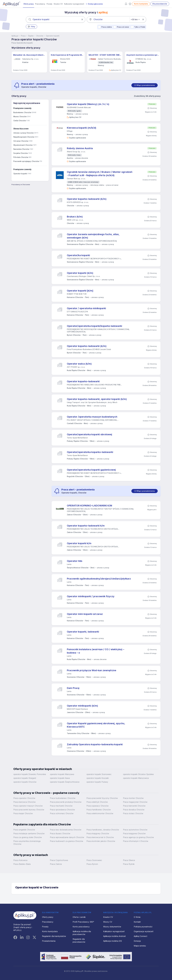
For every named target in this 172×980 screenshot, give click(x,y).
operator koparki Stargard (25, 778)
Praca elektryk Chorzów (97, 802)
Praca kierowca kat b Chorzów (100, 837)
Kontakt (137, 922)
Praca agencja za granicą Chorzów (138, 837)
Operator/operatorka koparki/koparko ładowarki (94, 326)
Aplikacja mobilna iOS (113, 941)
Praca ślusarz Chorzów (60, 833)
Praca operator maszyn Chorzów (28, 806)
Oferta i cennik (79, 917)
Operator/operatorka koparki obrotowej (89, 434)
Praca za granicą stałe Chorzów (28, 837)
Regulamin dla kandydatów (54, 936)
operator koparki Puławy (97, 782)
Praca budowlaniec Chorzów (63, 798)
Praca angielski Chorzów (24, 830)
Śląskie (31, 36)
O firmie (137, 917)
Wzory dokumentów (112, 927)
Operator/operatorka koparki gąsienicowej (91, 470)
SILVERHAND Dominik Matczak (79, 107)
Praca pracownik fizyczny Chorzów (102, 798)
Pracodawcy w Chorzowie (21, 185)
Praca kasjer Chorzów (23, 813)
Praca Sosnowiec (94, 860)
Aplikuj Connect (141, 936)
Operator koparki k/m (79, 543)
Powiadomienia (49, 941)
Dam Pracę (73, 688)
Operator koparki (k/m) (80, 273)
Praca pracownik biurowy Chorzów (29, 810)
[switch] (145, 85)
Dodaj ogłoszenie (94, 4)
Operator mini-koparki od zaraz (85, 614)
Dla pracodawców (160, 4)
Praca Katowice (20, 860)
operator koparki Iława (60, 778)
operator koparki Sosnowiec (99, 774)
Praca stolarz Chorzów (133, 813)
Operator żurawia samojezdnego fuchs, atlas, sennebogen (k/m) (93, 236)
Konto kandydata (141, 4)
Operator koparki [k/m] (80, 291)
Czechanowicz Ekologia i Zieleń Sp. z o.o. (84, 276)
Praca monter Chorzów (133, 798)
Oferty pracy (29, 4)
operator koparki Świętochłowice (65, 782)
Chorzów (40, 36)
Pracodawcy (40, 4)
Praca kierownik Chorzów (134, 806)
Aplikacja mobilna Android (114, 936)
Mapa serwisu (140, 946)
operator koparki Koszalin (98, 778)
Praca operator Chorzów (24, 798)
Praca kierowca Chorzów (24, 802)
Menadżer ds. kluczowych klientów (29, 55)
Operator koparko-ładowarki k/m (86, 526)
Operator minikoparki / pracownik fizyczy (91, 596)
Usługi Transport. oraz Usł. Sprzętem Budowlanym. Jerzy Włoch (92, 402)
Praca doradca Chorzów (134, 810)
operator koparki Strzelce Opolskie (138, 774)
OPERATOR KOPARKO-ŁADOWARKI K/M (89, 506)
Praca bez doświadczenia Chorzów (66, 830)
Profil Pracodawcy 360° (83, 922)
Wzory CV (108, 922)
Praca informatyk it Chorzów (136, 841)
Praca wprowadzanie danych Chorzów (67, 837)
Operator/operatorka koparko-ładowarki (90, 452)
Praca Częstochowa (59, 860)
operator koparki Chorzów (25, 782)
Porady (49, 4)
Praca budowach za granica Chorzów (67, 841)
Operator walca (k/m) (79, 364)
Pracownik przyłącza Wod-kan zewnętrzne (92, 670)
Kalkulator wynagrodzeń (74, 4)
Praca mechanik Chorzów (61, 806)
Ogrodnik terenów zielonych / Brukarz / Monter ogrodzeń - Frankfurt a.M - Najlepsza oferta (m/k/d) (100, 174)
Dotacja (137, 941)
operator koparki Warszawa (62, 774)
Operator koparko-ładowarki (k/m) (87, 199)
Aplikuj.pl (15, 36)
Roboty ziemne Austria (80, 148)
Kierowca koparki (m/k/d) (82, 128)
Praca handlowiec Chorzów (99, 810)
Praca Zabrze (56, 864)
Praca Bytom (92, 864)
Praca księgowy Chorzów (98, 833)
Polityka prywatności (143, 927)
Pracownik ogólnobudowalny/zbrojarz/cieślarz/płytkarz (99, 579)
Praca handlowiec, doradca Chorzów (103, 830)
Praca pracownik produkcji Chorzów (66, 802)
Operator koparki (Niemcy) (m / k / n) (88, 104)
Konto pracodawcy (81, 927)
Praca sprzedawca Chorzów (62, 810)
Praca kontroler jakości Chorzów (101, 841)
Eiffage (70, 131)
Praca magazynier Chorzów (135, 802)
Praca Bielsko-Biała (22, 864)
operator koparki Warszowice (136, 778)
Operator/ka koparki (78, 255)
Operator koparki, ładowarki (83, 632)
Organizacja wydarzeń (144, 931)
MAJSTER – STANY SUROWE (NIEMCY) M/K (105, 55)
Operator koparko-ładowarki (83, 381)
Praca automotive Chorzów (135, 830)
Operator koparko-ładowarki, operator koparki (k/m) (97, 399)
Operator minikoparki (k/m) (82, 706)
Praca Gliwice (129, 860)
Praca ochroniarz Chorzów (62, 813)
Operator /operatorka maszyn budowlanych (92, 417)
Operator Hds (75, 561)
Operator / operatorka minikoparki (86, 308)
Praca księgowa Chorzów (134, 833)
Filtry (31, 27)
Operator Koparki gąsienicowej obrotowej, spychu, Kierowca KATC (96, 725)
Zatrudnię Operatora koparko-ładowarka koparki (95, 744)
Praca (23, 36)
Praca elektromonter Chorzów (100, 813)
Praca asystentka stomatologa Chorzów (27, 843)
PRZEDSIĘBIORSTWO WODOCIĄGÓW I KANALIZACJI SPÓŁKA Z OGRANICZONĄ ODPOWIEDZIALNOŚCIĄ (98, 330)
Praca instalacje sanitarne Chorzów (29, 833)
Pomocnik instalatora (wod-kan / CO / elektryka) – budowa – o (96, 651)
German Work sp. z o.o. (76, 179)
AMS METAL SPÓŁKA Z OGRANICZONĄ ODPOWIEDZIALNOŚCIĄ (92, 241)
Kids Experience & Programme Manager (67, 55)
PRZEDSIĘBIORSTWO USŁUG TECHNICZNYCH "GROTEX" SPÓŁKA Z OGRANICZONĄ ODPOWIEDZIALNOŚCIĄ (100, 510)
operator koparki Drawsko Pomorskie (30, 774)
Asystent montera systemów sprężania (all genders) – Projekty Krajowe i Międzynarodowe (143, 55)
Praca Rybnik (129, 864)
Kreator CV (58, 4)
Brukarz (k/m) (75, 217)
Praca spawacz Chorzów (98, 806)
